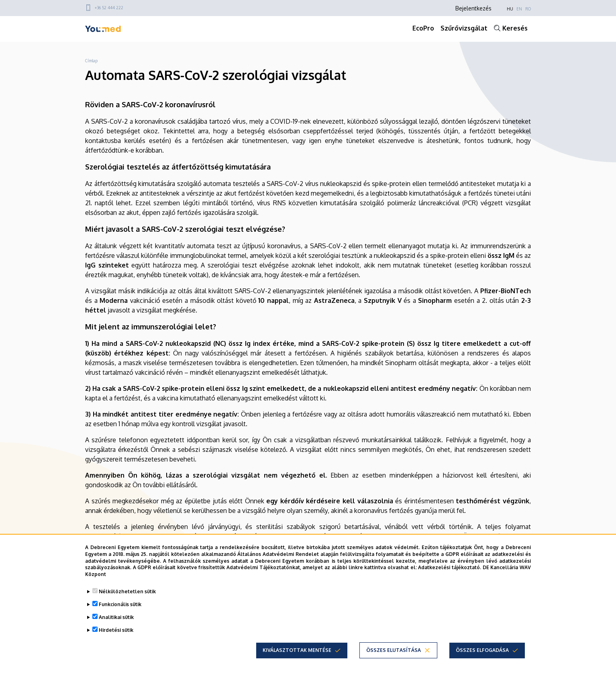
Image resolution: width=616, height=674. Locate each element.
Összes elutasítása (394, 650)
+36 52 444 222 (109, 8)
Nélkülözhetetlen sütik (127, 591)
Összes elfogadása (482, 650)
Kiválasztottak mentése (297, 650)
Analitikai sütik (116, 617)
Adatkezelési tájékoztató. (450, 567)
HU (510, 9)
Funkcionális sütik (120, 604)
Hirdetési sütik (116, 630)
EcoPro (423, 28)
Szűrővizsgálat (464, 28)
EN (519, 9)
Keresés (515, 28)
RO (528, 9)
